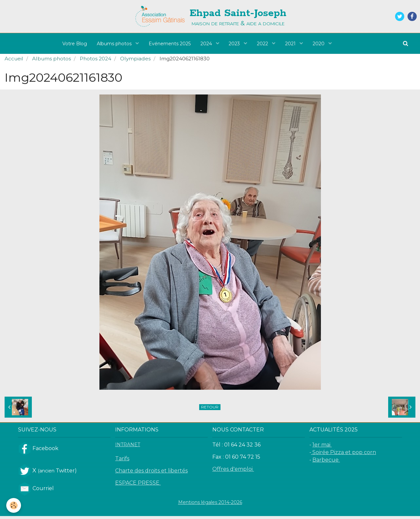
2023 (235, 44)
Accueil (14, 62)
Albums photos (115, 44)
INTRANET (128, 447)
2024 (207, 44)
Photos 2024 (95, 62)
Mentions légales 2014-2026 (210, 505)
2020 (320, 44)
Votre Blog (75, 44)
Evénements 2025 (170, 44)
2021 (291, 44)
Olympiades (135, 62)
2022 (263, 44)
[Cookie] (14, 505)
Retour (210, 410)
